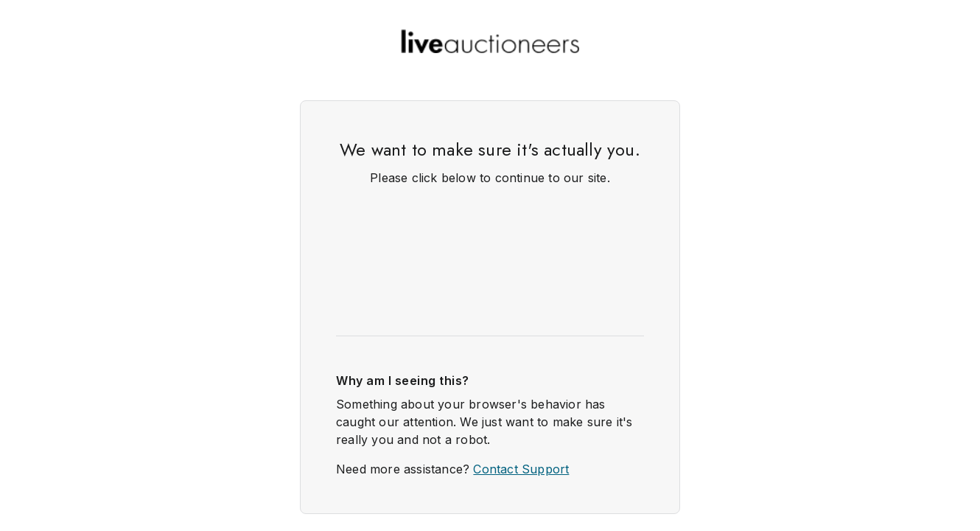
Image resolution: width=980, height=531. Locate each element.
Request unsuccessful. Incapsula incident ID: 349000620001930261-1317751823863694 (490, 265)
